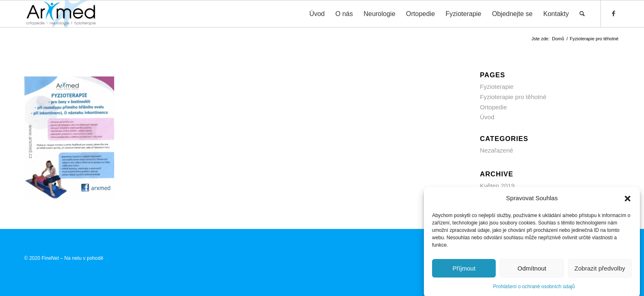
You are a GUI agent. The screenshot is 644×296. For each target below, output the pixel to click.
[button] (628, 201)
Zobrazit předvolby (600, 271)
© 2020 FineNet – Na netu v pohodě (64, 258)
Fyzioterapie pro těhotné (513, 97)
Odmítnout (532, 271)
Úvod (487, 117)
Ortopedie (494, 107)
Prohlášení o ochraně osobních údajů (534, 289)
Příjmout (464, 271)
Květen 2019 (497, 186)
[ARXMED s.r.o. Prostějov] (61, 14)
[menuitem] (317, 14)
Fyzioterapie (497, 87)
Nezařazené (497, 150)
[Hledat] (582, 14)
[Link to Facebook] (614, 14)
